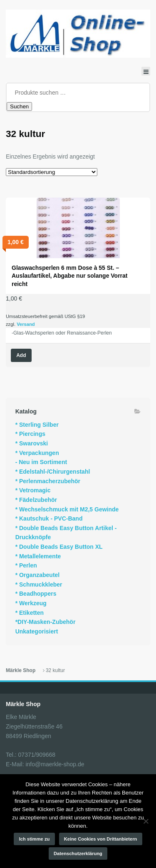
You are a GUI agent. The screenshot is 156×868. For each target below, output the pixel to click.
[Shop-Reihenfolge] (52, 172)
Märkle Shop (21, 670)
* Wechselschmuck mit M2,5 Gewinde (67, 509)
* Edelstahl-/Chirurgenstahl (53, 472)
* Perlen (26, 565)
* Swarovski (32, 443)
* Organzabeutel (38, 575)
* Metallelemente (38, 556)
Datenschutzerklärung (78, 853)
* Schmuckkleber (39, 584)
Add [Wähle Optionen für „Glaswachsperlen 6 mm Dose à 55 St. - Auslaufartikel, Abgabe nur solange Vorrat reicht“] (21, 355)
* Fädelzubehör (36, 500)
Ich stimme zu (35, 839)
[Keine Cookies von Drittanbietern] (146, 821)
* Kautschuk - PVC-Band (49, 518)
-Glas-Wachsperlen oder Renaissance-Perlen (62, 333)
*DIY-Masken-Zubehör (46, 622)
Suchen (19, 106)
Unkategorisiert (37, 631)
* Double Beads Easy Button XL (59, 547)
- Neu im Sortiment (41, 462)
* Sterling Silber (37, 425)
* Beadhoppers (36, 594)
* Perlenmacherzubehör (48, 481)
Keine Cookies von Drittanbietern (101, 839)
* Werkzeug (31, 603)
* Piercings (30, 434)
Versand (26, 324)
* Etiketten (30, 613)
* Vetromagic (33, 490)
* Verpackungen (37, 453)
